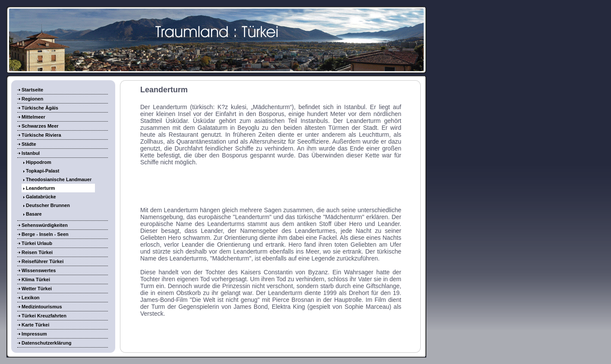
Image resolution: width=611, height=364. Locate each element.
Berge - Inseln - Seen (45, 234)
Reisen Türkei (37, 252)
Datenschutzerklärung (47, 343)
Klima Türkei (36, 279)
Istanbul (31, 153)
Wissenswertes (39, 270)
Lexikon (31, 298)
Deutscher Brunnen (48, 205)
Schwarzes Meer (40, 126)
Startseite (32, 90)
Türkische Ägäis (40, 108)
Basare (34, 214)
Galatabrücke (41, 197)
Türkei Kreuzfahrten (44, 316)
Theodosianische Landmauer (59, 179)
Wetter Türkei (37, 289)
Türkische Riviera (41, 135)
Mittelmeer (33, 117)
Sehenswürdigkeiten (45, 225)
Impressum (34, 334)
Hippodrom (39, 162)
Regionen (32, 99)
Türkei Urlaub (37, 243)
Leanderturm (40, 188)
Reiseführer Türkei (43, 261)
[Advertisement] (271, 185)
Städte (29, 144)
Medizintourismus (42, 307)
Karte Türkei (35, 325)
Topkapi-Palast (43, 171)
